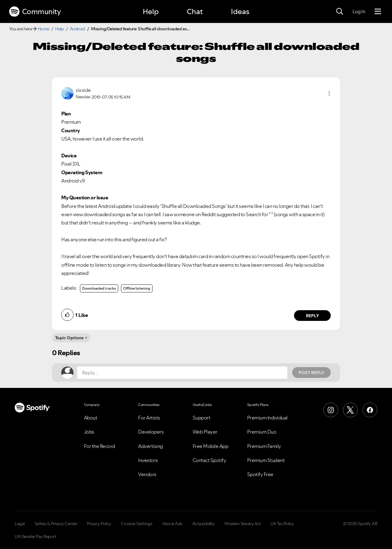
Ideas (240, 11)
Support (202, 418)
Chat (195, 11)
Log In (359, 11)
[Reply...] (182, 373)
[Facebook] (370, 410)
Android (77, 29)
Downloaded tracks (99, 288)
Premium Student (266, 460)
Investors (148, 460)
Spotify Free (260, 474)
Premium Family (264, 446)
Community (35, 12)
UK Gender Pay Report (35, 536)
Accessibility (204, 524)
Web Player (205, 432)
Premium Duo (262, 432)
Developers (151, 432)
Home (43, 29)
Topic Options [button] (69, 338)
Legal (20, 524)
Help (151, 11)
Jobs (89, 432)
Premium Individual (267, 418)
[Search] (340, 12)
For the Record (100, 446)
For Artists (149, 418)
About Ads (172, 524)
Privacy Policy (99, 524)
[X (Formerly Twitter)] (350, 410)
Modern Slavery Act (243, 524)
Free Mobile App (211, 446)
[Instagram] (331, 410)
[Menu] (378, 12)
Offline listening (137, 288)
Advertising (151, 446)
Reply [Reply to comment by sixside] (313, 316)
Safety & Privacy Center (56, 524)
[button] (329, 93)
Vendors (147, 474)
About (91, 418)
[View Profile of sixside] (83, 90)
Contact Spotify (209, 460)
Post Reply (311, 373)
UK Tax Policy (282, 524)
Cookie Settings (137, 524)
